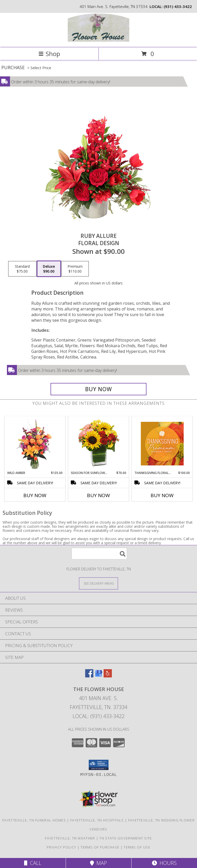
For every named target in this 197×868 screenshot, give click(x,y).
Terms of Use (137, 847)
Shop (49, 54)
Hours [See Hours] (164, 863)
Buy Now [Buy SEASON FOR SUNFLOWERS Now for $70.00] (98, 495)
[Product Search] (99, 554)
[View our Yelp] (108, 676)
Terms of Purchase (100, 847)
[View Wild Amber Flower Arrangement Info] (35, 444)
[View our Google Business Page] (98, 676)
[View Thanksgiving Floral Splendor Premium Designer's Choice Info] (162, 444)
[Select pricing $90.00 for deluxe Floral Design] (49, 269)
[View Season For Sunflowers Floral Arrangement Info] (99, 444)
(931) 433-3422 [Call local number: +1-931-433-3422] (178, 6)
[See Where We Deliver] (98, 583)
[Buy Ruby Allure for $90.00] (98, 389)
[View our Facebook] (89, 676)
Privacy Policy (61, 847)
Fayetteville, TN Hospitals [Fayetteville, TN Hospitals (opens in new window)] (97, 820)
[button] (99, 765)
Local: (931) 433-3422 (98, 716)
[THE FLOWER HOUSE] (98, 40)
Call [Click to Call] (33, 863)
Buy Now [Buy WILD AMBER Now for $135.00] (35, 495)
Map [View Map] (98, 863)
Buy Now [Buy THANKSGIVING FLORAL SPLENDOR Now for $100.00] (162, 495)
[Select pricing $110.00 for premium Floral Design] (75, 269)
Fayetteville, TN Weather (70, 838)
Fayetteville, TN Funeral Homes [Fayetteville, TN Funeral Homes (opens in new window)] (34, 820)
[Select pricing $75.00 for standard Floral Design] (22, 269)
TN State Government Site (126, 838)
